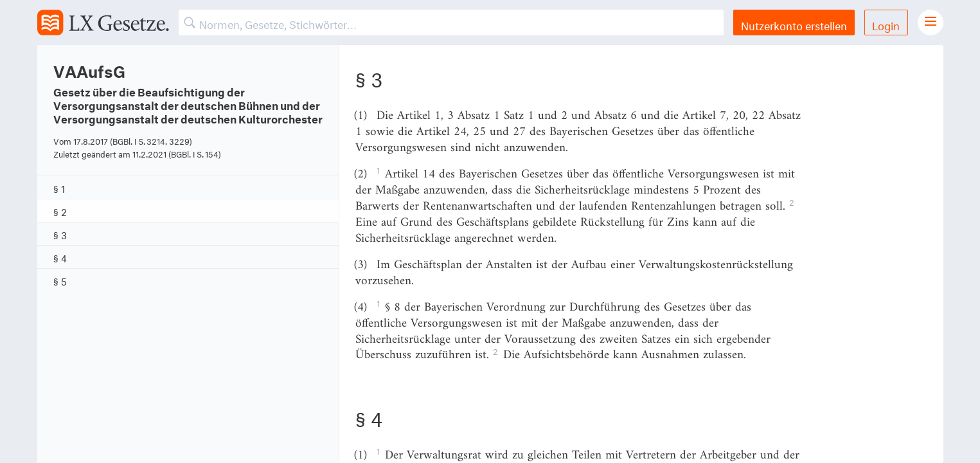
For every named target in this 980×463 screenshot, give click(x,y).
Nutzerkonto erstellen (794, 24)
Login (886, 24)
